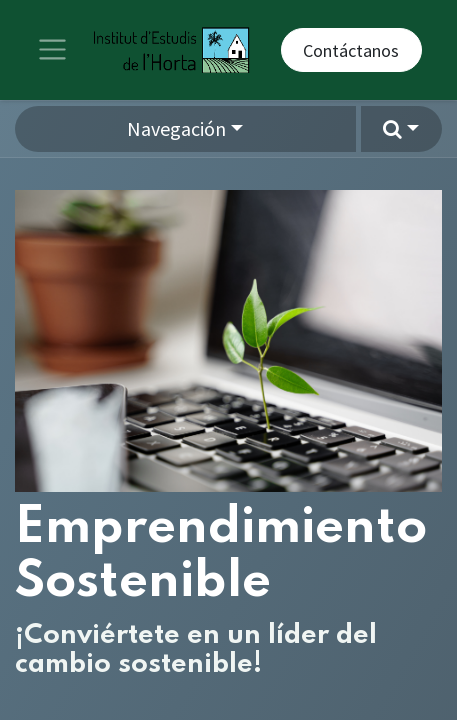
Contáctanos (351, 50)
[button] (401, 129)
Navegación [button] (176, 128)
